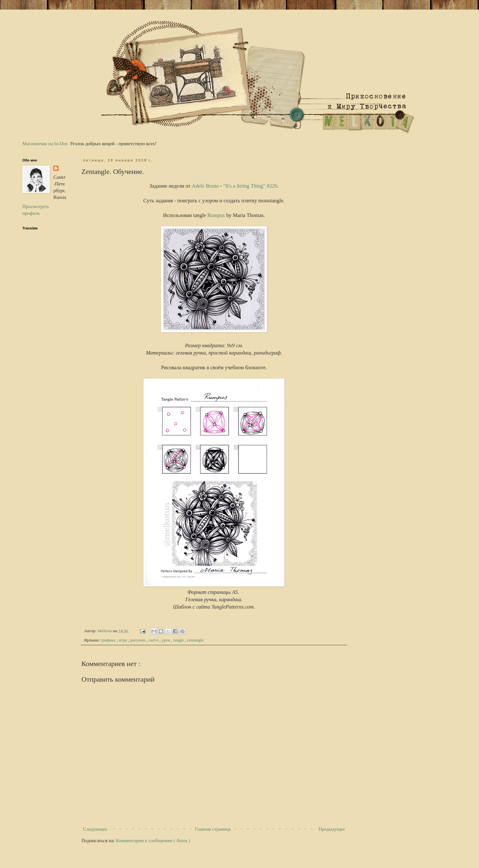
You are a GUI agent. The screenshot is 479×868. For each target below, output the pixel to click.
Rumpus (216, 215)
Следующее (95, 829)
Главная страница (213, 829)
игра (123, 640)
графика (109, 640)
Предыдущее (332, 829)
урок (166, 640)
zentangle (195, 640)
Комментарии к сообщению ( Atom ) (153, 841)
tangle (179, 640)
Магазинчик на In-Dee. (46, 144)
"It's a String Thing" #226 (250, 186)
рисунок (138, 640)
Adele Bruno (205, 186)
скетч (154, 640)
